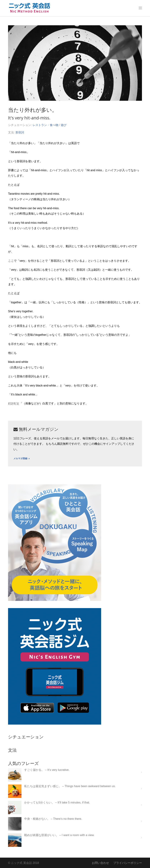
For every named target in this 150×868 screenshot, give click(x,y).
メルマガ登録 (22, 459)
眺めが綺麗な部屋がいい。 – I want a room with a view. (59, 835)
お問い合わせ (100, 863)
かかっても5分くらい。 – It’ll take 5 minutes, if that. (57, 802)
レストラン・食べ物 (45, 125)
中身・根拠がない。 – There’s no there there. (53, 819)
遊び (64, 125)
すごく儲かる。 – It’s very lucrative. (47, 770)
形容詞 (20, 132)
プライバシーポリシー (128, 863)
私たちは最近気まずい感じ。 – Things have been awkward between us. (70, 786)
